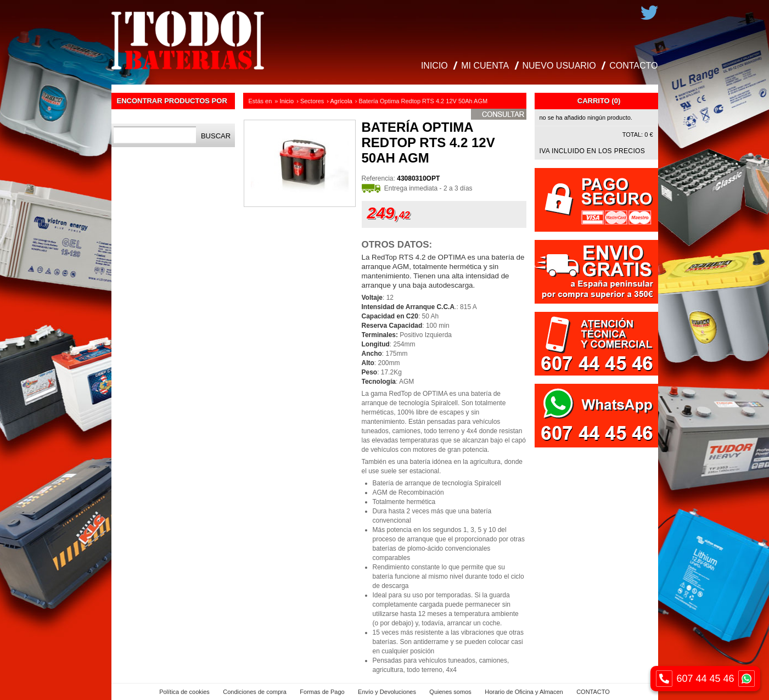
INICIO (434, 66)
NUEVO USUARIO (559, 66)
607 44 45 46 (705, 679)
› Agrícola (339, 101)
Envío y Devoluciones (387, 692)
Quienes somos (450, 692)
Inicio (287, 101)
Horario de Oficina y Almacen (524, 692)
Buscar (216, 136)
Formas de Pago (322, 692)
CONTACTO (633, 66)
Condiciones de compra (255, 692)
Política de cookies (184, 692)
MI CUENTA (485, 66)
